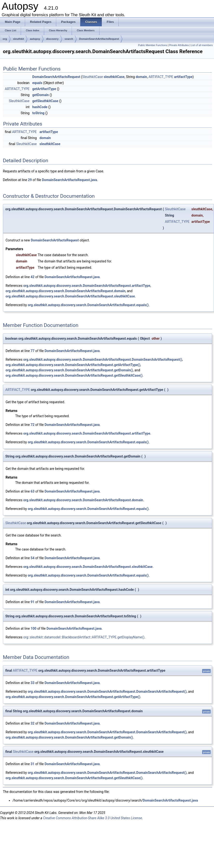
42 (33, 277)
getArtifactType (44, 89)
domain (141, 77)
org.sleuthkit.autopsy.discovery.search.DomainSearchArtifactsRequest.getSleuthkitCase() (74, 375)
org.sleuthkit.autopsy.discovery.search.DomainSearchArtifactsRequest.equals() (88, 305)
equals (37, 83)
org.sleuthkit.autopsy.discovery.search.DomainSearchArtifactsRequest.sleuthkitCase (70, 296)
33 (33, 683)
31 (33, 764)
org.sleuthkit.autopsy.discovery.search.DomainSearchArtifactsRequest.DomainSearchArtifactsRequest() (103, 360)
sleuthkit (18, 39)
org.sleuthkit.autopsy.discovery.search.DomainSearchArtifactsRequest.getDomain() (69, 370)
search (69, 39)
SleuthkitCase (93, 77)
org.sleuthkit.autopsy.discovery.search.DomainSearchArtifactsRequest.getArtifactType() (73, 365)
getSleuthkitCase (45, 101)
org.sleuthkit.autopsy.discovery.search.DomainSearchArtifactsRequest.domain (66, 291)
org (5, 39)
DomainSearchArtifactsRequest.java (69, 180)
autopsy (35, 39)
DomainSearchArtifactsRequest (99, 39)
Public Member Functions (153, 45)
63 (33, 491)
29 (30, 180)
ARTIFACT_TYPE (161, 77)
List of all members (202, 45)
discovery (52, 39)
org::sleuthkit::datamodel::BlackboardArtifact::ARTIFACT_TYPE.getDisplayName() (84, 637)
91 (33, 602)
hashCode (40, 107)
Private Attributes (179, 45)
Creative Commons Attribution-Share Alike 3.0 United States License (92, 818)
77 (33, 351)
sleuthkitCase (114, 77)
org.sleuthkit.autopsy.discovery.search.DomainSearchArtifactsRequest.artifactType (87, 286)
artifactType (183, 77)
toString (38, 113)
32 (33, 723)
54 (33, 558)
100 (34, 628)
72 (33, 425)
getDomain (41, 95)
